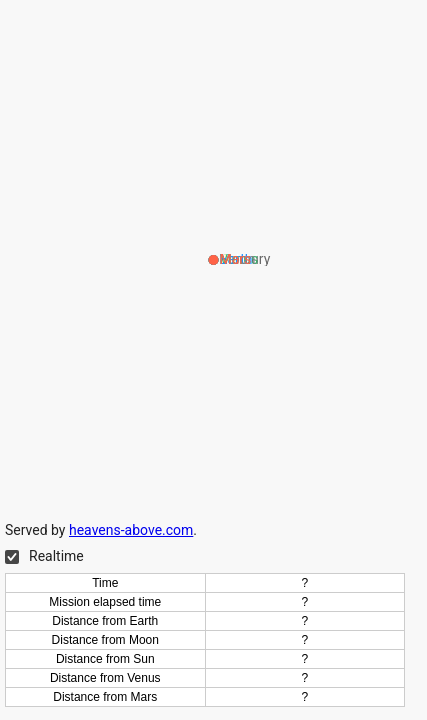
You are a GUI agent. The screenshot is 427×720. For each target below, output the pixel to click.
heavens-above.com (131, 530)
